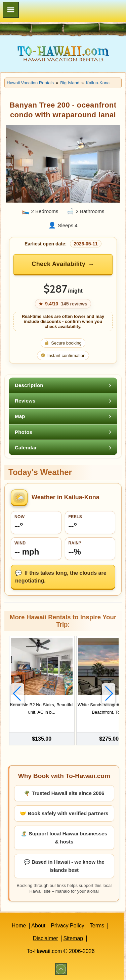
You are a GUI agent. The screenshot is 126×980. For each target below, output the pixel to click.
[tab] (63, 385)
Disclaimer (46, 938)
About (38, 926)
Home (19, 926)
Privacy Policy (68, 926)
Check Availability (58, 264)
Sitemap (73, 938)
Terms (97, 926)
